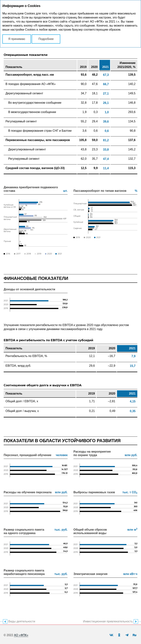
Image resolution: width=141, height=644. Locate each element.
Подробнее (46, 39)
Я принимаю (17, 39)
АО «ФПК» (21, 635)
